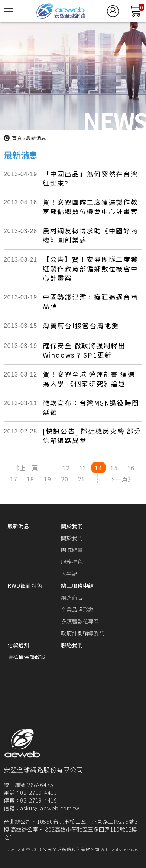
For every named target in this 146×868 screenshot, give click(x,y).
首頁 (17, 138)
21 (81, 479)
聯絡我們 (72, 645)
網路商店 (72, 597)
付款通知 (18, 645)
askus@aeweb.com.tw (50, 808)
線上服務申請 (77, 585)
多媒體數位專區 (80, 621)
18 (30, 479)
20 (65, 479)
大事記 (69, 573)
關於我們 (72, 526)
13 (83, 468)
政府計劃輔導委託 (83, 633)
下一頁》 (122, 479)
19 (48, 479)
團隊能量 (72, 550)
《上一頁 (26, 468)
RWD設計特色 (25, 585)
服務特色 (72, 562)
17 (14, 479)
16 (131, 468)
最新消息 (36, 138)
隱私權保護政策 (27, 657)
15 (114, 468)
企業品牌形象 (77, 609)
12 (66, 468)
